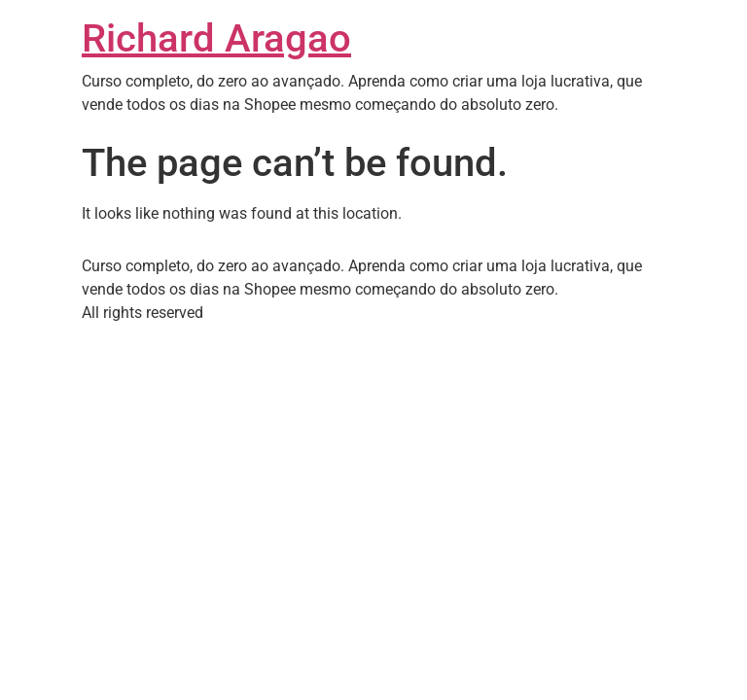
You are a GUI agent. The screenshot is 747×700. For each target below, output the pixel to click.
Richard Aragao (216, 38)
